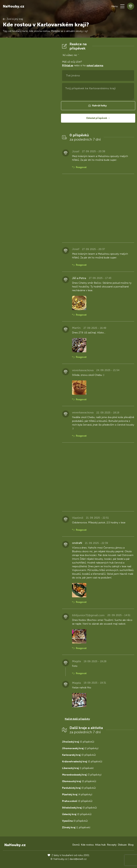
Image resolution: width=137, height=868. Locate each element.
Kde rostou (87, 845)
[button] (122, 6)
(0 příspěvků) (78, 742)
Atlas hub (100, 845)
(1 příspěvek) (78, 768)
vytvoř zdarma (95, 65)
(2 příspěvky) (80, 748)
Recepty (112, 845)
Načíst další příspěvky (77, 719)
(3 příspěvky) (82, 775)
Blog (131, 845)
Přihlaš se (68, 65)
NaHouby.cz (14, 6)
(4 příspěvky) (77, 794)
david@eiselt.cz (78, 859)
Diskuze (122, 845)
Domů (76, 845)
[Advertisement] (30, 95)
